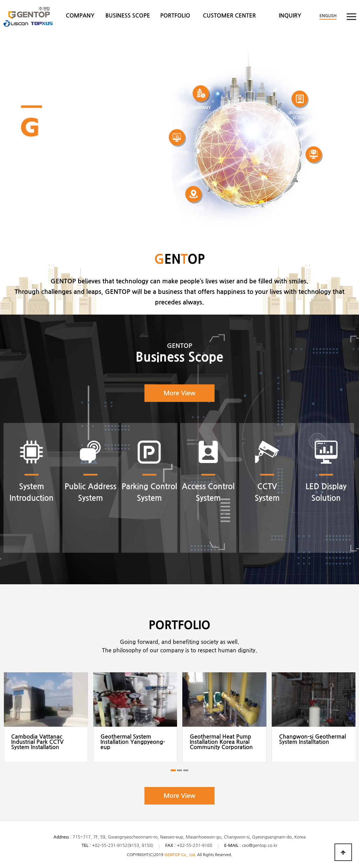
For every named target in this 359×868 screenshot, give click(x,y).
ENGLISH (328, 16)
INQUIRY (290, 16)
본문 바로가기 (0, 0)
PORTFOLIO (175, 16)
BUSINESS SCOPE (127, 16)
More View (179, 393)
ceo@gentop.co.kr (260, 846)
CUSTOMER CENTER (229, 16)
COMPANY (80, 16)
